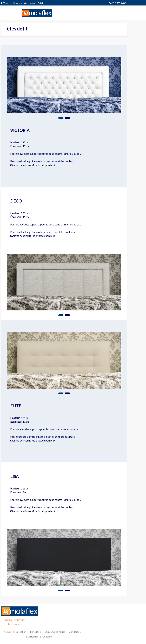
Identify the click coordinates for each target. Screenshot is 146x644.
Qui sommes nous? (55, 632)
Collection (21, 632)
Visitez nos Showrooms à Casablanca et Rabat (22, 3)
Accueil (8, 632)
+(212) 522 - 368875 (118, 3)
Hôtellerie (36, 632)
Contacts (47, 637)
